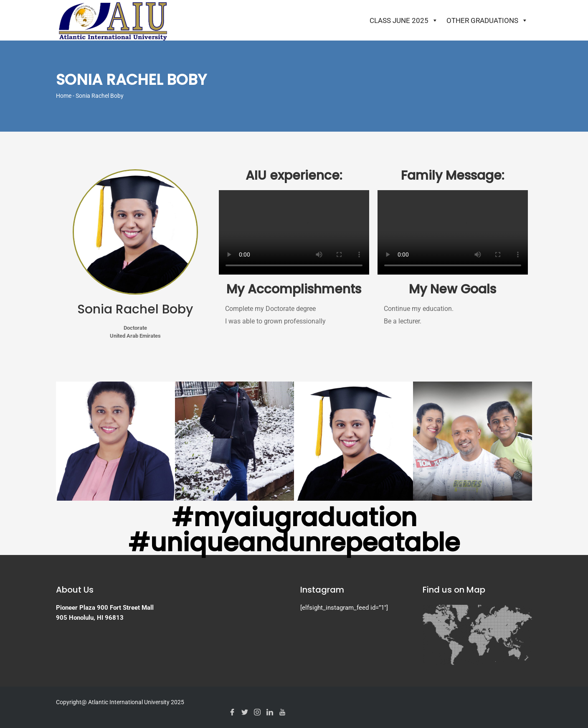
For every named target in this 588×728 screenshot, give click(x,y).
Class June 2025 (404, 20)
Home (64, 96)
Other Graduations (487, 20)
